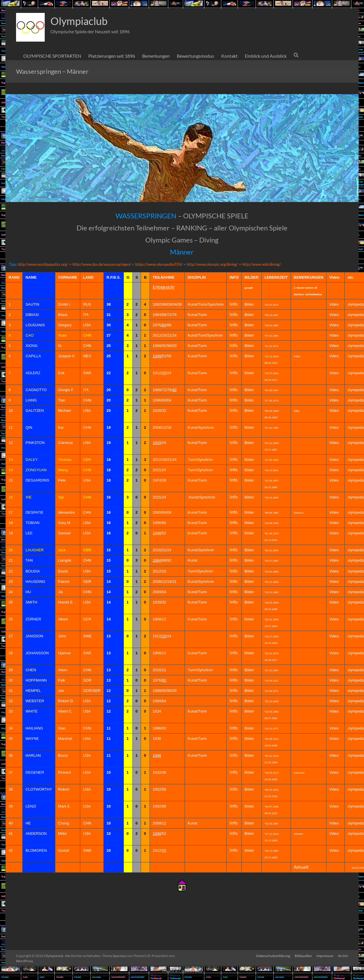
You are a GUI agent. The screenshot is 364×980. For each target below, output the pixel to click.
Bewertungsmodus (195, 56)
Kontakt (229, 56)
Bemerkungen (156, 56)
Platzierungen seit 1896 (112, 56)
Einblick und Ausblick (266, 56)
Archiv (343, 956)
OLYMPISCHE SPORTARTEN (52, 56)
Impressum (325, 956)
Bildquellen (303, 956)
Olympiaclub (79, 21)
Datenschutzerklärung (273, 956)
